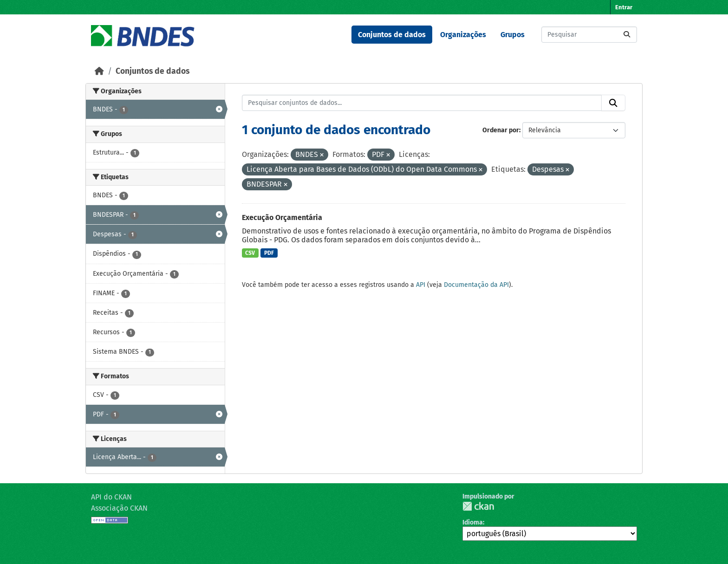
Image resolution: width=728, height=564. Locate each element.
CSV (250, 253)
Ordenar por (501, 130)
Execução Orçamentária (282, 217)
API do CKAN (111, 497)
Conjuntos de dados (392, 35)
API (421, 285)
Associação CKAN (119, 508)
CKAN (478, 506)
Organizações (463, 35)
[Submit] (627, 35)
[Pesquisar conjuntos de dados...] (589, 35)
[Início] (99, 71)
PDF (269, 253)
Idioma (473, 522)
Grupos (513, 35)
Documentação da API (476, 285)
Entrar (624, 7)
